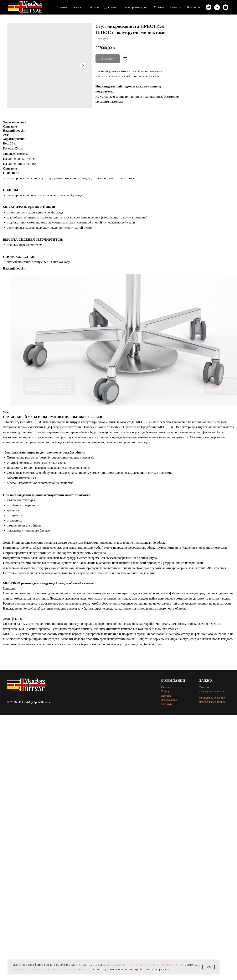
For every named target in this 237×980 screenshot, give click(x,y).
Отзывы (159, 7)
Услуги (94, 7)
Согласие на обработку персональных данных (44, 969)
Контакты (193, 7)
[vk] (217, 7)
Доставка (111, 7)
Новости (176, 7)
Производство (169, 700)
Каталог (79, 7)
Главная (62, 7)
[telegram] (209, 7)
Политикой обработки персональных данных (151, 965)
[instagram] (225, 7)
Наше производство (135, 7)
